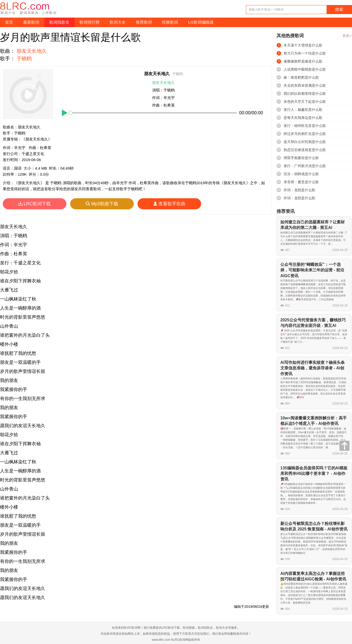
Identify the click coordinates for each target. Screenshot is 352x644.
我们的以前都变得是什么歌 (305, 93)
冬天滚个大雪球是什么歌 (303, 45)
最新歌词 (31, 22)
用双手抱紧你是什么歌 (301, 158)
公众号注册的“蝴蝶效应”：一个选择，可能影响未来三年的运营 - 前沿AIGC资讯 (312, 270)
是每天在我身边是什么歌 (303, 118)
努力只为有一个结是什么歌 (305, 53)
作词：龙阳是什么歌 (299, 190)
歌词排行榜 (90, 22)
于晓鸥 (24, 59)
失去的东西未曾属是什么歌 (305, 85)
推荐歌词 (144, 22)
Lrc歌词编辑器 (201, 22)
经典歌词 (170, 22)
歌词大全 (118, 22)
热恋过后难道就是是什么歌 (305, 150)
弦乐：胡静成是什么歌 (301, 174)
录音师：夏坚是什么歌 (301, 182)
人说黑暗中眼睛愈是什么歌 (305, 69)
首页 (9, 22)
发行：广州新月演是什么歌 (305, 166)
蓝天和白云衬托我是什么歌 (305, 142)
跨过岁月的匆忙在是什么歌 (305, 134)
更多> (347, 36)
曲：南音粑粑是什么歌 (301, 77)
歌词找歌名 (59, 22)
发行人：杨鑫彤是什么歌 (303, 110)
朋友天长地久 (32, 51)
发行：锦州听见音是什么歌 (305, 126)
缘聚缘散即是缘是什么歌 (303, 61)
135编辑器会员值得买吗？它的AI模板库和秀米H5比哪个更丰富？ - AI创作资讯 (314, 474)
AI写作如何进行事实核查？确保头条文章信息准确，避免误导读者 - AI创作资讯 (313, 368)
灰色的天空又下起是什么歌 (305, 102)
